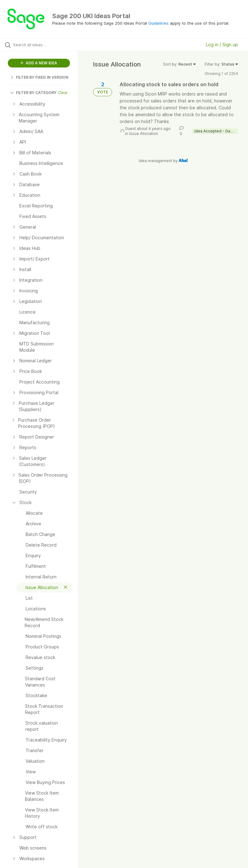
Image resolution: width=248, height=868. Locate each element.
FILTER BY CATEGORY (33, 93)
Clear (63, 93)
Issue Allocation (144, 134)
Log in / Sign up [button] (222, 45)
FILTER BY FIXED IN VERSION (39, 77)
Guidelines (159, 23)
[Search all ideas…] (42, 45)
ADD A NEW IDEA (39, 63)
